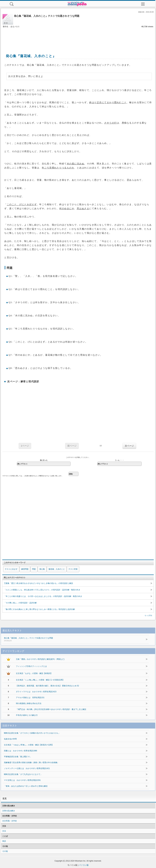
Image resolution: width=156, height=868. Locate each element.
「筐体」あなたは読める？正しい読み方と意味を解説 (26, 786)
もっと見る (148, 615)
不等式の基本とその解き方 (27, 715)
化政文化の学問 (10, 739)
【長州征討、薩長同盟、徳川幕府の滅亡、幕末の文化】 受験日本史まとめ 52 (47, 686)
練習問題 (25, 569)
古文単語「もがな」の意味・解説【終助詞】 (34, 673)
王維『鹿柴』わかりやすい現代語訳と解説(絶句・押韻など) (40, 659)
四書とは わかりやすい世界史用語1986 (21, 751)
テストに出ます (11, 569)
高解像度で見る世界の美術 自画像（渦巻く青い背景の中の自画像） (31, 763)
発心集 (42, 569)
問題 (34, 569)
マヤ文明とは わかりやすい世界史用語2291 (22, 780)
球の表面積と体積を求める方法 (29, 703)
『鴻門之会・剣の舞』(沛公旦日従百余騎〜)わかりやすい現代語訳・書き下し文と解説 (51, 709)
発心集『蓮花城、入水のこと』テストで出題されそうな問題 (70, 640)
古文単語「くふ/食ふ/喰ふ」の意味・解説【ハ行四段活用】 (40, 680)
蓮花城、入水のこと (57, 569)
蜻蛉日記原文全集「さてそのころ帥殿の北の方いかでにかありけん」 (32, 733)
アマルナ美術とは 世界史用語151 (30, 698)
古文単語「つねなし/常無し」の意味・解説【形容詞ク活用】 (29, 745)
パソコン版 (84, 865)
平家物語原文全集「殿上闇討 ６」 (18, 757)
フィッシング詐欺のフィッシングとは (31, 666)
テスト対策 (73, 569)
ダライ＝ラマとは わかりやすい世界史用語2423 (36, 692)
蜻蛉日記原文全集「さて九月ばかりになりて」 (23, 774)
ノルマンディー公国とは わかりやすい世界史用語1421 (27, 768)
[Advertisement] (78, 37)
